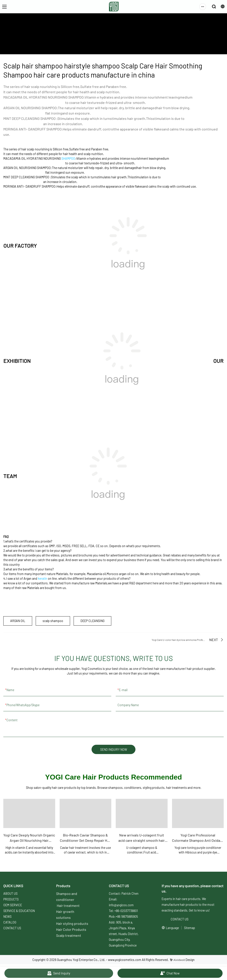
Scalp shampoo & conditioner (147, 41)
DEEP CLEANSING (92, 621)
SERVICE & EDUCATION (93, 41)
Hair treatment (68, 906)
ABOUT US (68, 41)
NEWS (7, 917)
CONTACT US (12, 928)
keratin (43, 578)
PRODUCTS (11, 899)
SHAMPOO (68, 158)
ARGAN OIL (18, 621)
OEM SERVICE (13, 905)
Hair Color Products (71, 930)
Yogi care (118, 41)
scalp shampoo (53, 621)
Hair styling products (72, 924)
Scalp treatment (69, 936)
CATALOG (10, 923)
